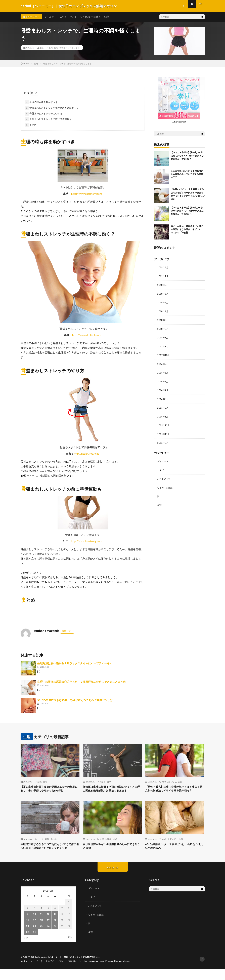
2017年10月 (164, 354)
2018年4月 (163, 311)
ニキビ (63, 17)
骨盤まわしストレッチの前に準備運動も (51, 119)
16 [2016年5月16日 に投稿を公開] (28, 932)
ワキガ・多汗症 (165, 485)
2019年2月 (163, 276)
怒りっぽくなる (169, 782)
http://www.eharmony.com (87, 194)
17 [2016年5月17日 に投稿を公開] (34, 932)
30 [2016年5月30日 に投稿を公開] (28, 944)
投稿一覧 (66, 631)
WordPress (127, 972)
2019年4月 (163, 267)
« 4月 (26, 949)
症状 (39, 782)
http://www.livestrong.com (87, 541)
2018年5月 (163, 302)
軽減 (115, 845)
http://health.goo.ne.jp (87, 453)
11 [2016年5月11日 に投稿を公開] (41, 926)
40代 (164, 845)
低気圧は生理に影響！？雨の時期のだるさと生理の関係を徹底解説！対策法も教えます (112, 791)
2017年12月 (164, 346)
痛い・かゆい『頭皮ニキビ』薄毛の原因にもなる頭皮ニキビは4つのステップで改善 (187, 229)
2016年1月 (163, 415)
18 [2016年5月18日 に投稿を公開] (41, 932)
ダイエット (50, 17)
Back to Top (113, 879)
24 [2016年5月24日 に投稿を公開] (34, 938)
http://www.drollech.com (87, 335)
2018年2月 (163, 328)
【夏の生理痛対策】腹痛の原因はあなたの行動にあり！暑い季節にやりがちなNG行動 (50, 791)
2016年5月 (163, 380)
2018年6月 (163, 293)
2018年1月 (163, 337)
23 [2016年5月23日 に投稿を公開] (28, 938)
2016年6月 (163, 372)
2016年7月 (163, 363)
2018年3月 (163, 319)
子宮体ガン (173, 845)
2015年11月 (164, 432)
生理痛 (108, 845)
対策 (47, 845)
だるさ (103, 782)
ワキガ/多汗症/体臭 (91, 17)
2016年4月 (163, 389)
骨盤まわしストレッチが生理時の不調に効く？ (54, 108)
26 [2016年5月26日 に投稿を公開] (48, 938)
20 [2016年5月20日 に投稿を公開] (55, 932)
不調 (51, 48)
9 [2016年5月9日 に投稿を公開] (28, 926)
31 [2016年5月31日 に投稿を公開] (34, 944)
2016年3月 (163, 398)
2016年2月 (163, 406)
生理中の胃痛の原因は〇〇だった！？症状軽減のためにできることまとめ (81, 682)
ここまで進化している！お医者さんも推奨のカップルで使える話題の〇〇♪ (187, 174)
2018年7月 (163, 285)
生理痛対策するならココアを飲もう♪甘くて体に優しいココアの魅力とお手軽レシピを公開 (50, 855)
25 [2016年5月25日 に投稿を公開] (41, 938)
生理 (106, 17)
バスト (73, 17)
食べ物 (54, 845)
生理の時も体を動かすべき (43, 102)
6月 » (70, 948)
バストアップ (164, 477)
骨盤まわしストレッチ (70, 48)
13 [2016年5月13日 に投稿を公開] (55, 926)
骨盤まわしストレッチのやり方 (46, 113)
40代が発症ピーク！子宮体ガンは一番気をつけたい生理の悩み (173, 852)
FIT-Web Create (97, 972)
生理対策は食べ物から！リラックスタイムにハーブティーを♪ (74, 663)
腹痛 (45, 782)
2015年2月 (163, 441)
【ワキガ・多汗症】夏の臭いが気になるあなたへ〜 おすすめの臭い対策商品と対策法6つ (187, 156)
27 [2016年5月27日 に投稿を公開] (55, 938)
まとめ (33, 125)
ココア (40, 845)
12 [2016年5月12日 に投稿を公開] (48, 926)
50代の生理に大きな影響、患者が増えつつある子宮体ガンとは (75, 700)
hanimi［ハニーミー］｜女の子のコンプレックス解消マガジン (73, 968)
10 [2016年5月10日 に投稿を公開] (34, 926)
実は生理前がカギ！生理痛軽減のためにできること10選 (112, 852)
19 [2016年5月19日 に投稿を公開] (48, 932)
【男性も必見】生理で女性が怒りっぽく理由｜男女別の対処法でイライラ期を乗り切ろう (175, 791)
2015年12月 (164, 424)
